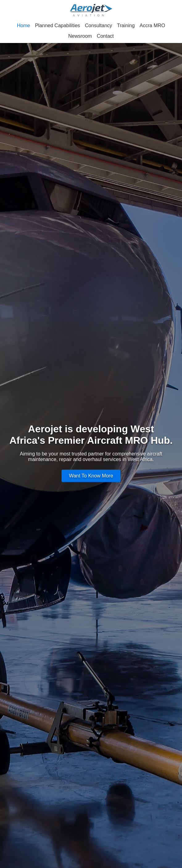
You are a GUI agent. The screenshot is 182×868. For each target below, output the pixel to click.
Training (126, 26)
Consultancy (98, 26)
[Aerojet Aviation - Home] (91, 11)
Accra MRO (153, 26)
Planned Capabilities (57, 26)
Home (24, 26)
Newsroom (80, 36)
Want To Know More (91, 476)
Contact (105, 36)
